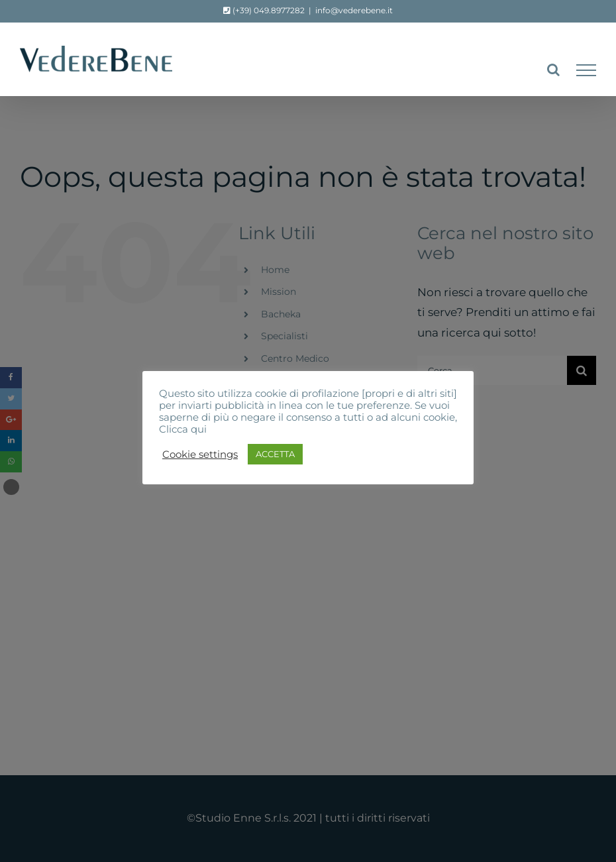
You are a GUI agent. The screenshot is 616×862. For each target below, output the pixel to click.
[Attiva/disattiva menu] (586, 70)
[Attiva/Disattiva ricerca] (553, 70)
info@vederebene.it (354, 10)
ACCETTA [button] (275, 454)
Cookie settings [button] (200, 455)
